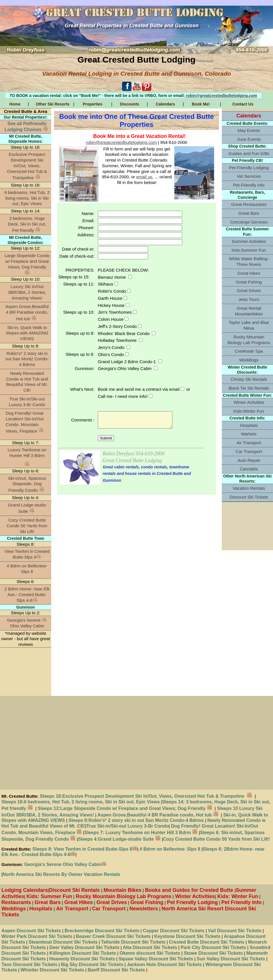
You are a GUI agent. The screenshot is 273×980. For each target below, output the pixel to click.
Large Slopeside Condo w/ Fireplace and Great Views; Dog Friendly (27, 264)
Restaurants (16, 902)
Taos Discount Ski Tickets (29, 965)
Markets (249, 434)
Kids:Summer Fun (249, 250)
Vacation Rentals (249, 488)
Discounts (130, 104)
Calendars (166, 104)
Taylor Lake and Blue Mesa (249, 325)
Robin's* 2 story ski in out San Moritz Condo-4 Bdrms (27, 359)
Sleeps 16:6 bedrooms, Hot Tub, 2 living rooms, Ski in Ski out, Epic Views (81, 802)
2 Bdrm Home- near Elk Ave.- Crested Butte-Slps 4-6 (27, 595)
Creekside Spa (249, 351)
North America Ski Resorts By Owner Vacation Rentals (61, 874)
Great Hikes (249, 273)
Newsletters (144, 909)
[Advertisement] (26, 672)
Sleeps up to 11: (79, 284)
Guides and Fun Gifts (249, 153)
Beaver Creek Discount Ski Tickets (113, 936)
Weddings (249, 360)
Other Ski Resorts (53, 104)
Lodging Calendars (25, 890)
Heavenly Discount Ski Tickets (82, 959)
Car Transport (249, 451)
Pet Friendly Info (249, 185)
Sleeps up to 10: (79, 312)
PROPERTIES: (80, 270)
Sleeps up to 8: (80, 333)
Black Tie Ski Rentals (249, 388)
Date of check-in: (78, 249)
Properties (93, 104)
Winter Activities (249, 402)
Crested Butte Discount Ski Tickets (207, 942)
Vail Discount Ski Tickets (235, 931)
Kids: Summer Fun (49, 896)
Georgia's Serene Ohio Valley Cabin (27, 623)
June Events (249, 139)
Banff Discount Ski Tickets (116, 970)
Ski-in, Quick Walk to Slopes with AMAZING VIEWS (27, 333)
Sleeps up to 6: (80, 354)
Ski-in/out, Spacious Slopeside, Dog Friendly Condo (27, 484)
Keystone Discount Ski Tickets (187, 936)
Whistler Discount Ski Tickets (52, 970)
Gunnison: (85, 368)
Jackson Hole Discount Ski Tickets (164, 965)
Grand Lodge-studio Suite (27, 508)
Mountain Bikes (122, 890)
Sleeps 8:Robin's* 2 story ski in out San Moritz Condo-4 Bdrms (136, 820)
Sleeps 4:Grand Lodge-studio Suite (119, 839)
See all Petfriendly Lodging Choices (26, 127)
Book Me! (201, 104)
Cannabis (249, 469)
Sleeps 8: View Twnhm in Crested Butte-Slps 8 (84, 849)
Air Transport (249, 443)
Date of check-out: (77, 256)
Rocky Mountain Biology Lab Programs (249, 340)
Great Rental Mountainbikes (249, 311)
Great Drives (249, 291)
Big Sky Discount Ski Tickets (92, 965)
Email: (88, 221)
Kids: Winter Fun (238, 896)
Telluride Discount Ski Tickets (133, 942)
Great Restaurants (249, 204)
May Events (249, 130)
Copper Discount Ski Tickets (174, 931)
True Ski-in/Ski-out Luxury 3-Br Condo (27, 402)
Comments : (83, 420)
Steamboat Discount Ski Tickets (63, 942)
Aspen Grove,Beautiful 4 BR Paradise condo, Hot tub (27, 313)
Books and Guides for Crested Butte (190, 890)
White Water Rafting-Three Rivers (249, 261)
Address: (86, 235)
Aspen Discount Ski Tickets (31, 931)
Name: (88, 213)
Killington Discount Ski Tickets (83, 953)
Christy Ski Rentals (249, 379)
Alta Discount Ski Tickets (149, 947)
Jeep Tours (249, 299)
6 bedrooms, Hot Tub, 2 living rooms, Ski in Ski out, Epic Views (27, 198)
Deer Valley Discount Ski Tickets (84, 947)
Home (15, 104)
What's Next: (82, 389)
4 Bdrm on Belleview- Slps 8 (27, 569)
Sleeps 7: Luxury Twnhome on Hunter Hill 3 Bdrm (137, 833)
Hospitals (249, 425)
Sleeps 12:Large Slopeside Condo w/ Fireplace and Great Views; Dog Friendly (125, 808)
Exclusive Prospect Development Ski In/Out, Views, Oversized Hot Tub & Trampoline (27, 166)
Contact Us (243, 104)
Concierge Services (249, 222)
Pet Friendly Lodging (249, 168)
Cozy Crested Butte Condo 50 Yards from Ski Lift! (27, 526)
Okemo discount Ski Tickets (150, 953)
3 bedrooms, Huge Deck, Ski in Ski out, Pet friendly (27, 224)
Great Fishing (249, 282)
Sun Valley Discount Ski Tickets (231, 959)
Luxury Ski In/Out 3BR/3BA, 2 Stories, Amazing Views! (27, 292)
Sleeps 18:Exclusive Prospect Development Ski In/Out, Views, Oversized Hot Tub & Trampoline (147, 796)
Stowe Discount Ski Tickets (213, 953)
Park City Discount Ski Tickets (213, 947)
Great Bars (249, 213)
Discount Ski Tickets (249, 497)
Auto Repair (249, 460)
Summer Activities (249, 241)
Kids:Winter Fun (249, 411)
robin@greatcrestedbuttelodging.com (221, 96)
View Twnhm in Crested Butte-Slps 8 (27, 554)
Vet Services (249, 176)
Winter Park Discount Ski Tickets (37, 936)
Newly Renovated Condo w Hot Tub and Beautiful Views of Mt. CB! (27, 382)
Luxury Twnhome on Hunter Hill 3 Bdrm (27, 453)
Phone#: (86, 228)
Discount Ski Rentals (75, 890)
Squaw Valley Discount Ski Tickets (155, 959)
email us (144, 177)
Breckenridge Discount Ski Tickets (102, 931)
